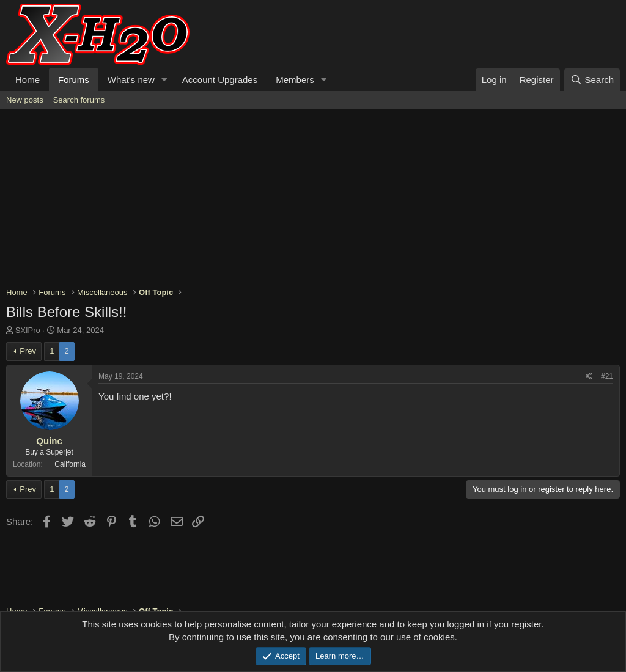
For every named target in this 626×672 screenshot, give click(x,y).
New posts (25, 100)
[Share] (589, 377)
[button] (164, 80)
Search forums (79, 100)
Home (28, 80)
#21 (607, 376)
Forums (74, 80)
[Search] (592, 80)
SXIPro (28, 330)
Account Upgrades (220, 80)
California (70, 464)
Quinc (49, 441)
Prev (28, 351)
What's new (131, 80)
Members (295, 80)
